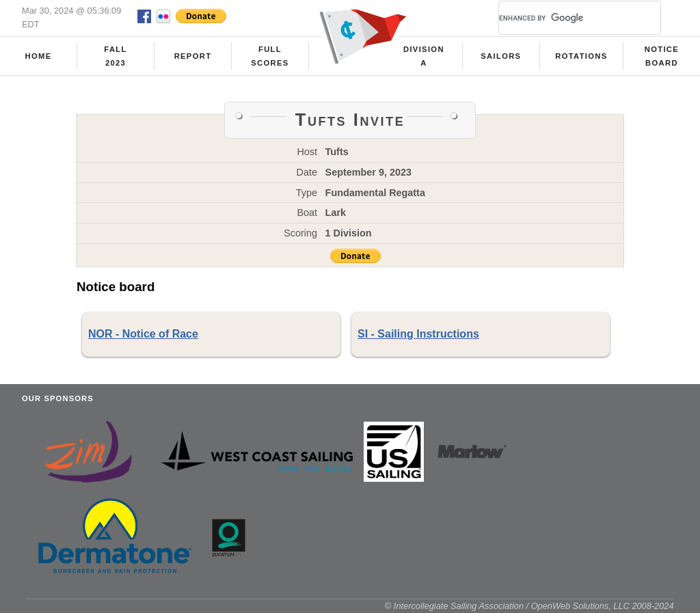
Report (193, 56)
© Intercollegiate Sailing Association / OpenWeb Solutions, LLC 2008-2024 (529, 606)
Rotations (581, 56)
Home (39, 56)
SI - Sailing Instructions (418, 334)
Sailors (501, 56)
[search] (563, 18)
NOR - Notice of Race (143, 334)
